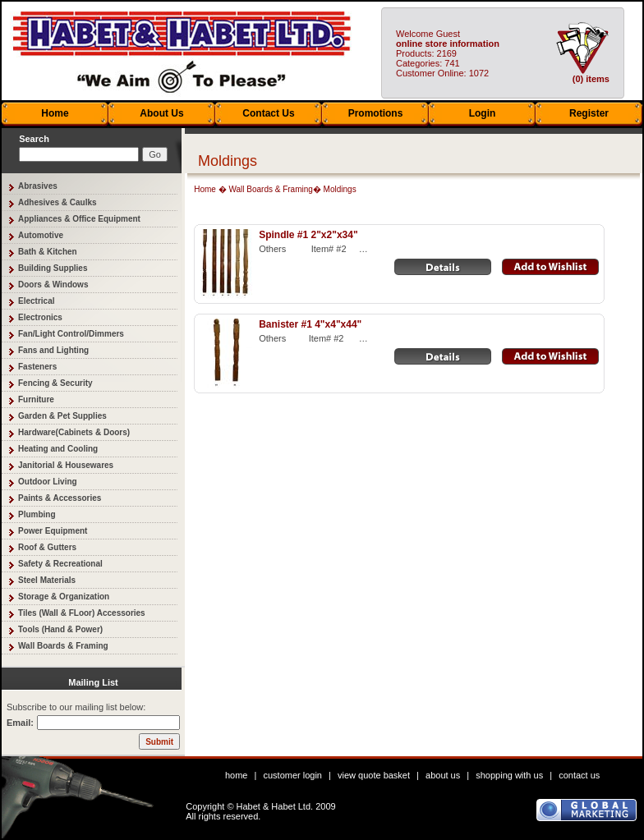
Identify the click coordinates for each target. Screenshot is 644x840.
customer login (292, 775)
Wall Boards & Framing (63, 646)
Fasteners (37, 367)
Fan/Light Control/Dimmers (71, 334)
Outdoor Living (48, 482)
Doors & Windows (53, 285)
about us (443, 775)
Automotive (41, 235)
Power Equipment (53, 531)
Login (483, 113)
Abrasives (38, 186)
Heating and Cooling (58, 449)
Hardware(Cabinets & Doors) (74, 432)
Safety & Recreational (60, 564)
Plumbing (37, 514)
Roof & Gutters (47, 547)
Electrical (36, 301)
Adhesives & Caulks (57, 202)
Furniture (36, 399)
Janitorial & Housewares (66, 465)
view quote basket (374, 775)
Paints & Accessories (60, 498)
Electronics (40, 317)
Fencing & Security (55, 383)
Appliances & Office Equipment (79, 219)
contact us (579, 775)
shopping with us (509, 775)
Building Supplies (53, 268)
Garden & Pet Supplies (62, 416)
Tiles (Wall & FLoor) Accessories (82, 613)
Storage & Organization (64, 597)
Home (55, 113)
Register (589, 113)
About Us (161, 113)
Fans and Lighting (53, 350)
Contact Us (268, 113)
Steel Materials (47, 580)
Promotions (376, 113)
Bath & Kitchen (48, 252)
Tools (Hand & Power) (60, 629)
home (237, 775)
